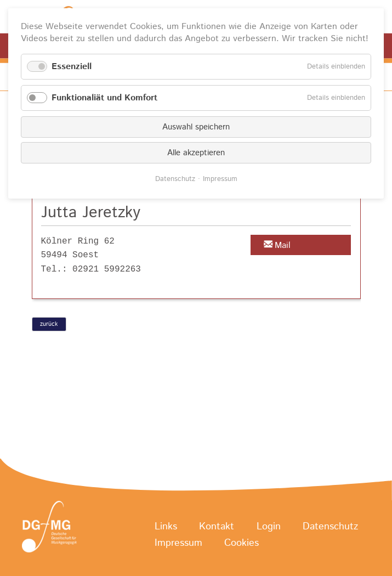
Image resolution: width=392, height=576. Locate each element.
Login (269, 527)
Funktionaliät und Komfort (104, 98)
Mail (283, 245)
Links (166, 527)
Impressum (178, 544)
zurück (49, 324)
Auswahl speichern (196, 127)
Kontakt (217, 527)
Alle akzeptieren (196, 153)
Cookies (242, 544)
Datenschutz (330, 527)
